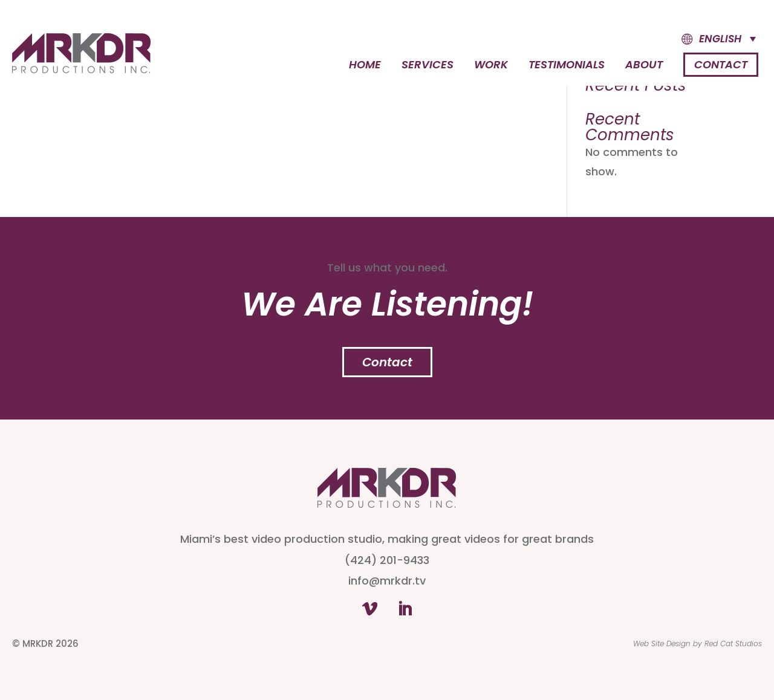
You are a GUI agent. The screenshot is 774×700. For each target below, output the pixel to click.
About (644, 66)
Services (428, 66)
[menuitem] (707, 39)
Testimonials (567, 66)
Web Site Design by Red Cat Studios (698, 643)
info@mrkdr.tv (387, 581)
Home (365, 66)
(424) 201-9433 (387, 560)
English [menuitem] (720, 39)
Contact (721, 64)
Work (491, 66)
